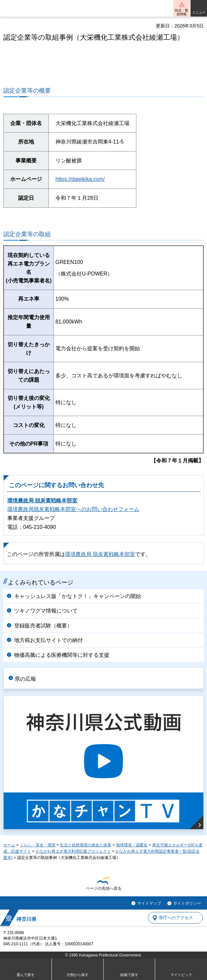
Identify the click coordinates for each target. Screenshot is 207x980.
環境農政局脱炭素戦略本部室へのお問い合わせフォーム (73, 509)
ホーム (9, 845)
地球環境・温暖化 (132, 845)
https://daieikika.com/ (80, 179)
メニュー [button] (199, 12)
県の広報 (25, 679)
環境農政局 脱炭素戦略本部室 (42, 501)
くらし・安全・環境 (38, 845)
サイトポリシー (187, 903)
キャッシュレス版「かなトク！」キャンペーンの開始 (78, 596)
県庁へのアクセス (176, 918)
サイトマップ (149, 903)
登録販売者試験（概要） (43, 626)
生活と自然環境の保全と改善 (86, 845)
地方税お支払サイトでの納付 (49, 640)
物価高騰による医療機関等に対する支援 (62, 655)
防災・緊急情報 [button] (182, 12)
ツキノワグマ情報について (46, 611)
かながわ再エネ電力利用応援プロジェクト (73, 851)
